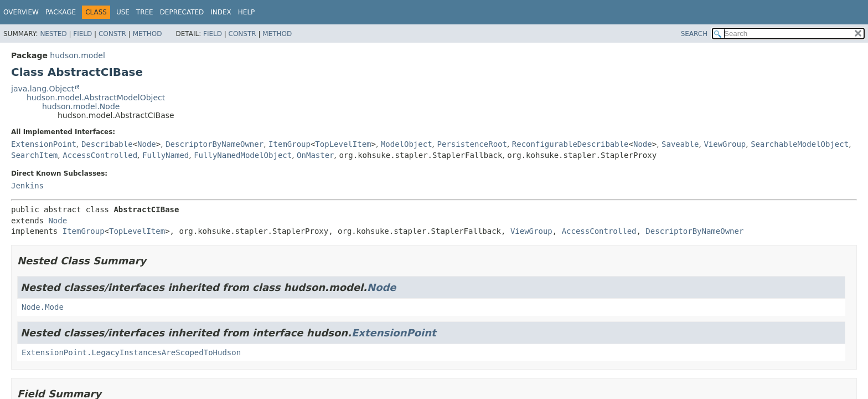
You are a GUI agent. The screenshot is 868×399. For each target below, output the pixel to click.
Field (82, 34)
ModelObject (407, 144)
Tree (145, 12)
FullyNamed (166, 155)
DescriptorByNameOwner (215, 144)
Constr (112, 34)
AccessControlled (100, 155)
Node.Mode (43, 307)
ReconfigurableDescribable (570, 144)
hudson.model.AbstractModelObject (96, 98)
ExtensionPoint (44, 144)
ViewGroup (725, 144)
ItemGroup (290, 144)
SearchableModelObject (800, 144)
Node (147, 144)
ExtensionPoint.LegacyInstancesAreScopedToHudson (131, 352)
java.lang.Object (43, 89)
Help (247, 12)
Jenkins (27, 186)
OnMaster (315, 155)
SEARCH (694, 34)
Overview (21, 12)
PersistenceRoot (472, 144)
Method (148, 34)
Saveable (680, 144)
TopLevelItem (343, 144)
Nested (53, 34)
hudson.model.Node (81, 106)
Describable (107, 144)
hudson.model (77, 55)
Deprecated (182, 12)
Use (123, 12)
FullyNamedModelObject (243, 155)
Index (221, 12)
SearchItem (34, 155)
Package (61, 12)
